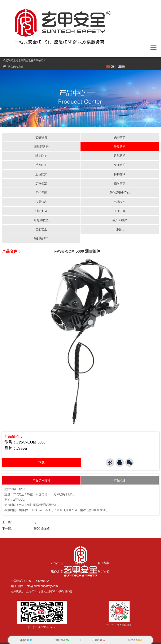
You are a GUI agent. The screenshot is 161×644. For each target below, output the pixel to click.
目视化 (120, 230)
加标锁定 (41, 184)
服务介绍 (57, 571)
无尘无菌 (41, 193)
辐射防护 (120, 184)
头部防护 (120, 138)
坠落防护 (41, 174)
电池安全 (120, 202)
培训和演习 (41, 239)
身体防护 (120, 165)
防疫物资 (41, 138)
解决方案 (103, 563)
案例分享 (80, 571)
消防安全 (41, 211)
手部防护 (41, 165)
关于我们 (103, 571)
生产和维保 (120, 220)
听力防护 (41, 156)
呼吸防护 (120, 147)
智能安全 (41, 230)
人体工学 (120, 211)
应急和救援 (41, 220)
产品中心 (57, 563)
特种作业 (120, 174)
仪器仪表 (41, 202)
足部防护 (120, 156)
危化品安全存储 (120, 193)
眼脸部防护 (41, 147)
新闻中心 (80, 563)
